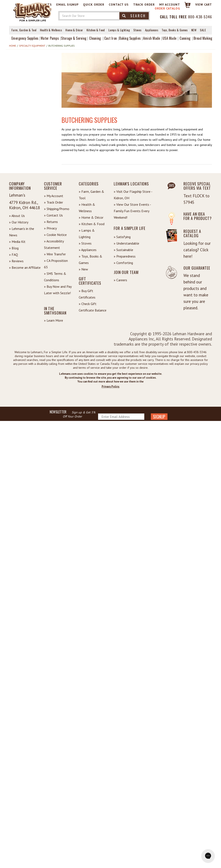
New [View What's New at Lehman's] (194, 30)
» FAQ (13, 255)
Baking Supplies (130, 38)
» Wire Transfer (55, 254)
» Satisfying (122, 237)
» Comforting (123, 263)
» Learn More (54, 320)
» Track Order (54, 202)
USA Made (169, 38)
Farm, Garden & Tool (24, 30)
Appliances (152, 30)
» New (83, 269)
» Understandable (126, 243)
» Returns (51, 222)
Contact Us (119, 5)
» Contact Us (53, 215)
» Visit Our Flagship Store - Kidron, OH (133, 195)
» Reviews (16, 261)
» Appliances (88, 250)
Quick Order (94, 5)
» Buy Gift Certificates (87, 294)
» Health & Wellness (87, 208)
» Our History (19, 222)
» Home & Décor (91, 217)
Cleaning (95, 38)
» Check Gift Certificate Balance (93, 307)
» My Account (54, 196)
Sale (203, 30)
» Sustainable (123, 250)
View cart (204, 5)
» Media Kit (17, 242)
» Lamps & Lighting (87, 234)
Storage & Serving (74, 38)
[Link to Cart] (185, 7)
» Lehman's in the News (22, 232)
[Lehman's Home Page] (33, 12)
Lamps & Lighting (119, 30)
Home (13, 46)
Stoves (137, 30)
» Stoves (85, 243)
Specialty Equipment (32, 46)
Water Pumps (50, 38)
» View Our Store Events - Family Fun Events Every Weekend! (132, 211)
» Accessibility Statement (54, 244)
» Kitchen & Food (92, 224)
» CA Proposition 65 (56, 264)
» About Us (17, 216)
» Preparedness (125, 256)
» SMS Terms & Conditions (55, 277)
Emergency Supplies (25, 38)
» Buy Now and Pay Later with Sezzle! (58, 290)
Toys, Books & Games (175, 30)
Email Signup (67, 5)
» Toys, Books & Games (91, 259)
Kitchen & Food (96, 30)
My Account (170, 5)
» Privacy (50, 228)
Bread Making (203, 38)
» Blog (14, 248)
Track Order (144, 5)
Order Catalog (167, 8)
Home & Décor (74, 30)
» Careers (120, 280)
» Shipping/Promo (57, 209)
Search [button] (134, 16)
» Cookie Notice (55, 235)
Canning (185, 38)
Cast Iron (110, 38)
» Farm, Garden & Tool (92, 195)
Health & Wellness (51, 30)
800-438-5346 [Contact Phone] (200, 17)
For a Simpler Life (130, 228)
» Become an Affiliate (25, 267)
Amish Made (152, 38)
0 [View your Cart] (188, 5)
